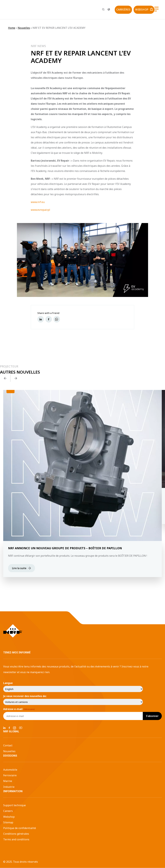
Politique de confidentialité (20, 828)
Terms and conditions (16, 839)
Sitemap (8, 822)
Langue (8, 683)
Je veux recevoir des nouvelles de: (25, 696)
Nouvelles (24, 28)
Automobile (10, 770)
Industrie (9, 787)
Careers (8, 811)
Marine (8, 781)
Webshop (9, 817)
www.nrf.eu (38, 202)
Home (12, 28)
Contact (8, 745)
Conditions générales (16, 834)
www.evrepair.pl (40, 210)
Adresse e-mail (19, 709)
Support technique (15, 805)
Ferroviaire (10, 775)
